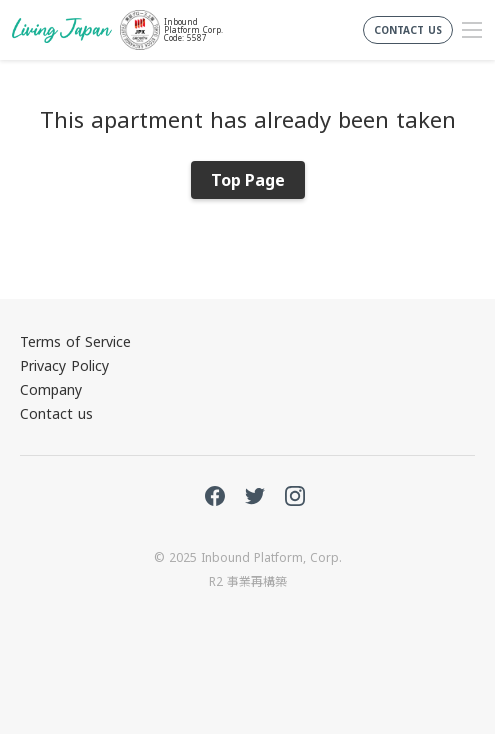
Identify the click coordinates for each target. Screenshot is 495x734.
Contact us (56, 413)
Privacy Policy (64, 365)
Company (51, 389)
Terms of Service (75, 341)
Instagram (295, 496)
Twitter (255, 496)
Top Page (248, 180)
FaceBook (215, 496)
